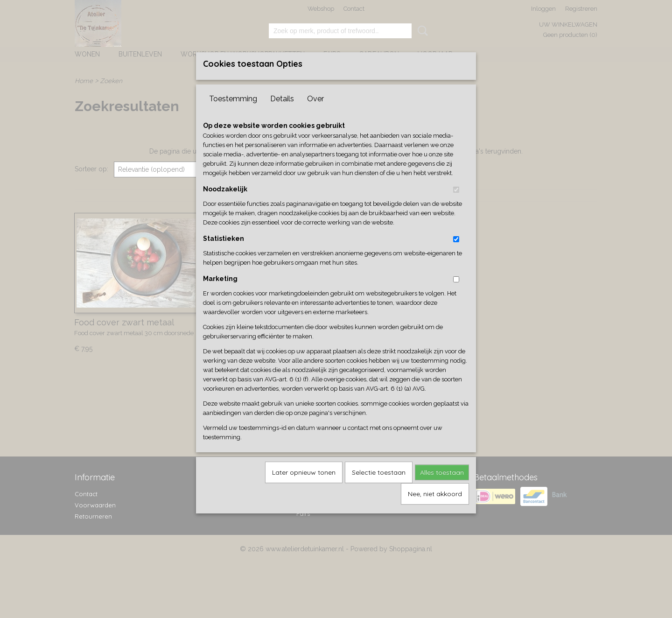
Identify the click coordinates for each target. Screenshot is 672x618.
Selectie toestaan (379, 488)
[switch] (456, 205)
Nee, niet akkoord (435, 509)
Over (315, 114)
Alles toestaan (442, 488)
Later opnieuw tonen (304, 488)
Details (282, 114)
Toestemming (233, 114)
